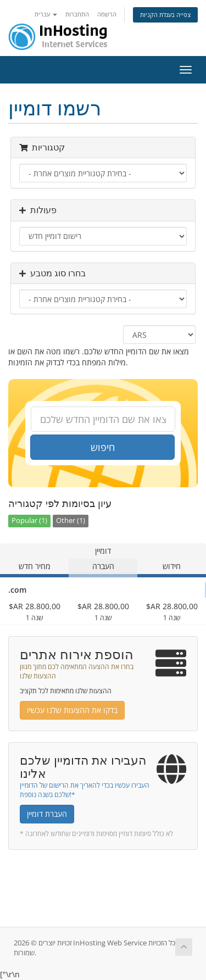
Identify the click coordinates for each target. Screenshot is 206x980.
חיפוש (103, 447)
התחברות (77, 14)
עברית (46, 14)
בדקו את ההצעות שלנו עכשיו (72, 710)
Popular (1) (29, 520)
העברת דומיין (47, 814)
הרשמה (107, 14)
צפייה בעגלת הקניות (165, 15)
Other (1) (71, 520)
